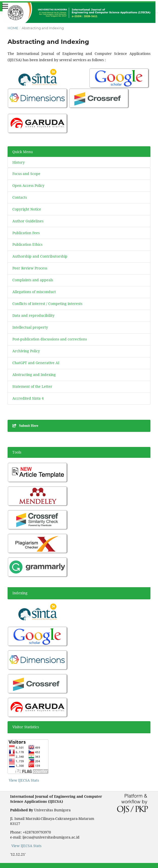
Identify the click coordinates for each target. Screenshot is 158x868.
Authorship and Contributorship (40, 256)
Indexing (20, 593)
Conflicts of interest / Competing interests (47, 304)
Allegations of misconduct (34, 292)
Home (13, 28)
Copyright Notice (27, 209)
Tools (17, 452)
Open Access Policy (28, 185)
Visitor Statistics (26, 727)
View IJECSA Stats (24, 780)
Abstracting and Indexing (34, 375)
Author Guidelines (28, 221)
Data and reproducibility (33, 315)
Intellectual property (30, 327)
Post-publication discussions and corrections (50, 339)
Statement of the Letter (32, 386)
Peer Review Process (30, 268)
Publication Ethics (27, 244)
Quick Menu (23, 152)
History (19, 162)
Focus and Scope (26, 174)
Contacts (20, 197)
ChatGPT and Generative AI (36, 363)
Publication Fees (26, 233)
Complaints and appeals (33, 280)
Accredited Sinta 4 (28, 398)
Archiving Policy (26, 351)
